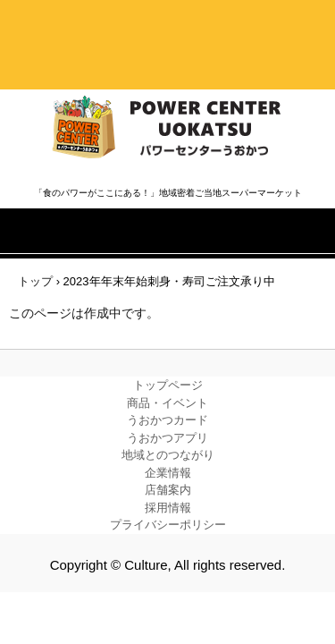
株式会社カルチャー (167, 127)
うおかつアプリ (167, 438)
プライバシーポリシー (168, 525)
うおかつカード (167, 420)
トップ (35, 281)
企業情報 (168, 473)
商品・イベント (167, 403)
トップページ (168, 385)
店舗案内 (168, 490)
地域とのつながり (168, 455)
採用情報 (168, 508)
